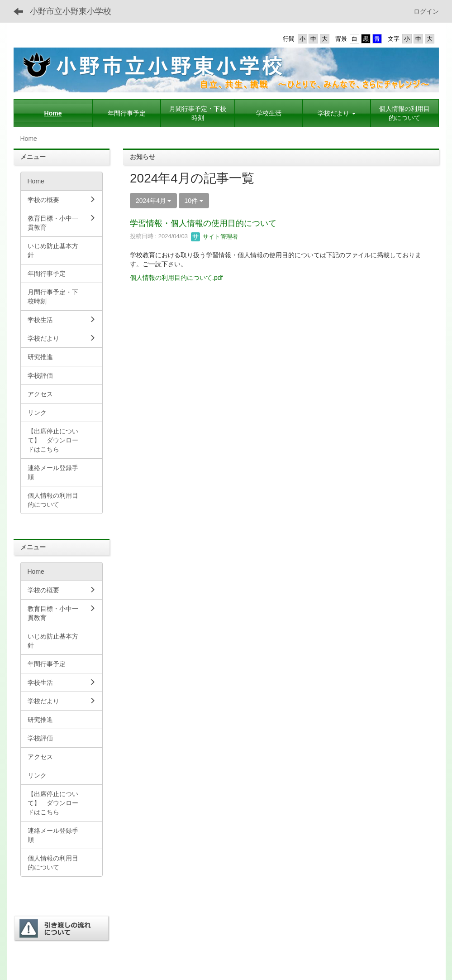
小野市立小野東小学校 (71, 11)
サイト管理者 (214, 237)
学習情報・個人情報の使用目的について (203, 223)
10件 (194, 201)
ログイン (426, 11)
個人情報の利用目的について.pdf (176, 278)
